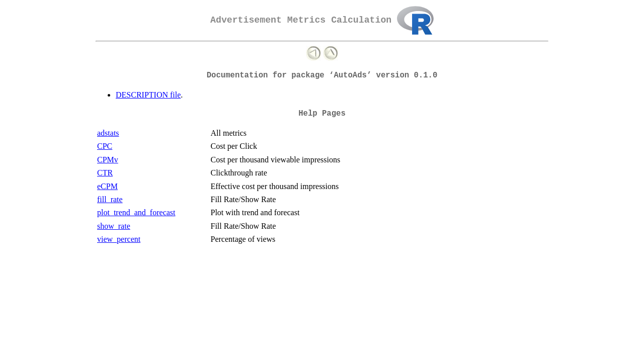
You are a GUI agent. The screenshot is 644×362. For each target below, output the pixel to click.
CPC (105, 146)
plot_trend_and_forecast (136, 212)
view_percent (119, 239)
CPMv (108, 160)
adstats (108, 133)
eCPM (107, 186)
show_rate (114, 226)
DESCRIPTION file (148, 95)
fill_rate (110, 199)
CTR (105, 173)
